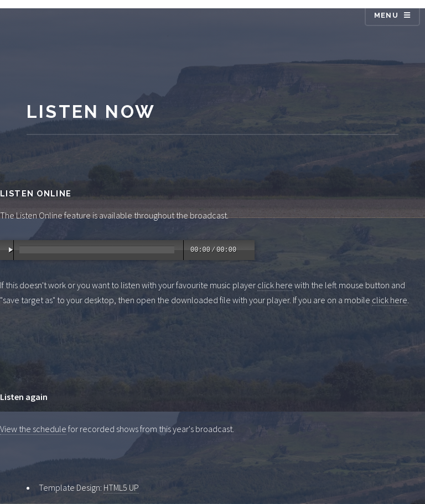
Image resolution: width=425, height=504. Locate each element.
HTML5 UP (121, 487)
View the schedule (33, 429)
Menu (386, 15)
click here (275, 285)
